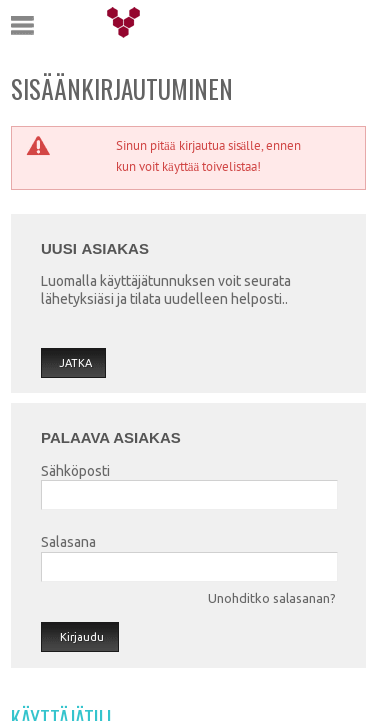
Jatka (75, 363)
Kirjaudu (82, 637)
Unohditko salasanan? (272, 598)
